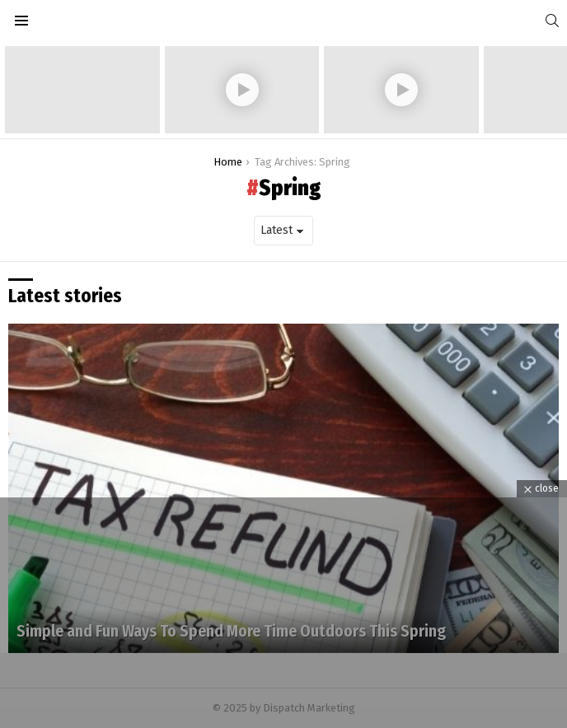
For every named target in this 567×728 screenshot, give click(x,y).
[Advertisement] (283, 613)
